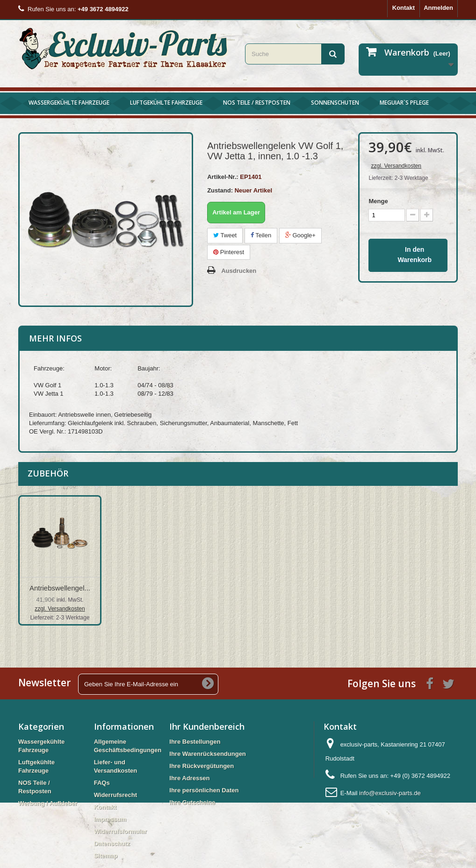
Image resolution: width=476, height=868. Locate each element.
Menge (378, 201)
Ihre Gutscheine (192, 802)
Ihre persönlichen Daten (204, 790)
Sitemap (106, 856)
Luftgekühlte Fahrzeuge (166, 103)
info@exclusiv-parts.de (390, 793)
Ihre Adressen (189, 778)
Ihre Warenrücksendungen (208, 754)
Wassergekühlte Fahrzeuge (69, 103)
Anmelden (438, 8)
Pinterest (229, 252)
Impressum (110, 819)
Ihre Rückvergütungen (202, 766)
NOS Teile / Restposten (257, 103)
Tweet (225, 235)
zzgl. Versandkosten (396, 166)
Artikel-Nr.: (223, 177)
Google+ (300, 235)
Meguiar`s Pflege (404, 103)
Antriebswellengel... (60, 588)
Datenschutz (112, 843)
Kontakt (404, 8)
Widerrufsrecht (115, 795)
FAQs (102, 783)
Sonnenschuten (335, 103)
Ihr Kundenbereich (207, 726)
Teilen (261, 235)
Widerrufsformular (120, 831)
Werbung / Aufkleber (48, 803)
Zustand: (220, 190)
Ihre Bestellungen (195, 742)
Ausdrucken (239, 271)
